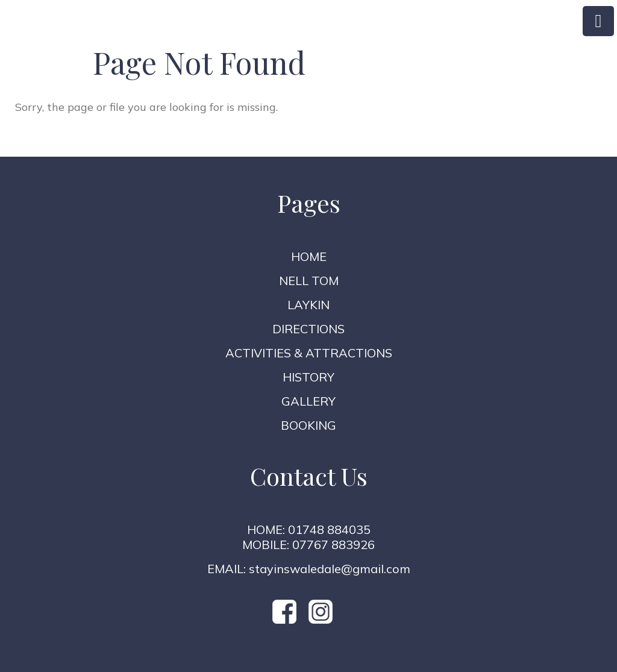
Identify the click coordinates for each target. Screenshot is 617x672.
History (308, 377)
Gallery (308, 401)
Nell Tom (309, 281)
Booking (308, 425)
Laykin (308, 305)
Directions (308, 329)
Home (309, 256)
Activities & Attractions (309, 353)
